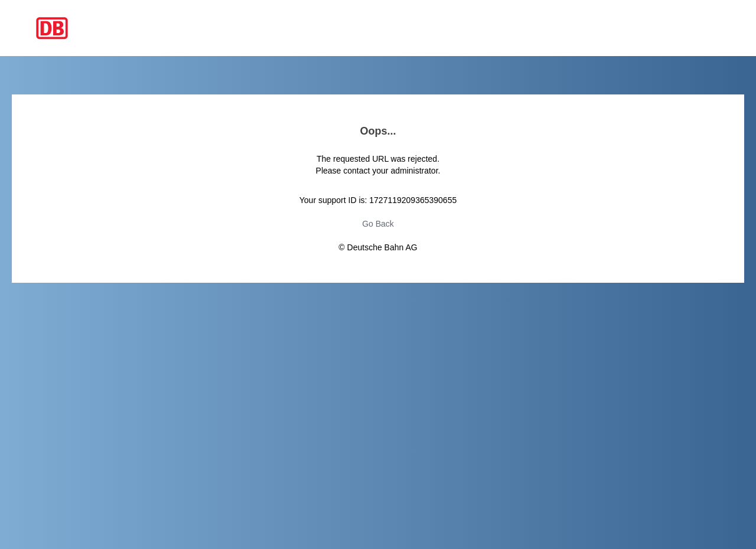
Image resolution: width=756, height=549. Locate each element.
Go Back (378, 224)
